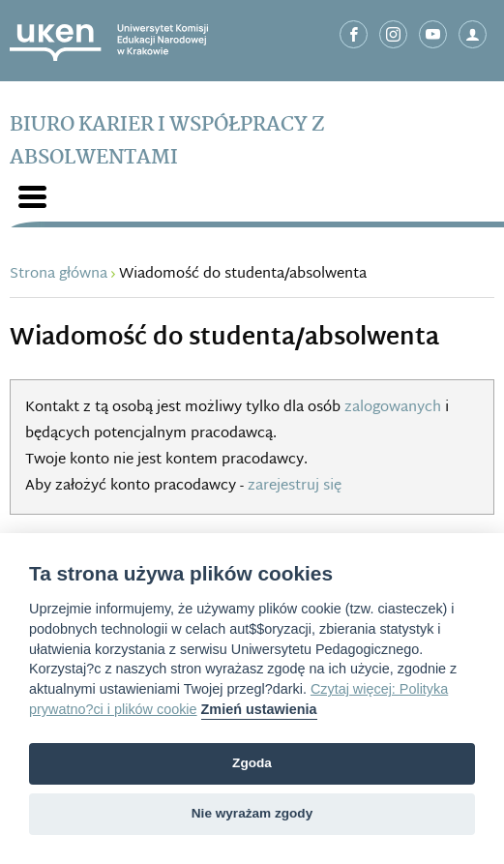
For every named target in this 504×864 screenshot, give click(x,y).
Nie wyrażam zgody (252, 813)
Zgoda (252, 763)
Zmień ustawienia (259, 709)
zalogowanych (393, 408)
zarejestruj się (295, 486)
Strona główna (59, 274)
